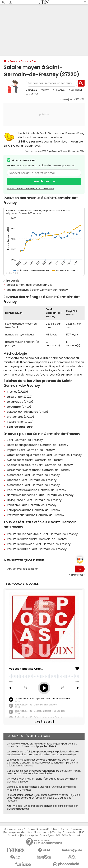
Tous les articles (70, 832)
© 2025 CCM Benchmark (68, 835)
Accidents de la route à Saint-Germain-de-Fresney (40, 465)
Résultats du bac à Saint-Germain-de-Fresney (37, 539)
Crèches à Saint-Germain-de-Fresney (32, 480)
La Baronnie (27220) (20, 397)
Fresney (44, 90)
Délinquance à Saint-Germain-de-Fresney (34, 500)
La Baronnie (58, 90)
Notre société (43, 829)
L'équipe (31, 829)
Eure (34, 61)
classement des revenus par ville (31, 285)
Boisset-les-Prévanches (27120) (27, 412)
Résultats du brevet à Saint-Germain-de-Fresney (39, 544)
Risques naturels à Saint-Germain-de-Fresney (36, 490)
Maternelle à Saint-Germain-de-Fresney (33, 475)
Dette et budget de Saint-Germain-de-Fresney (37, 445)
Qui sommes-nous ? (15, 829)
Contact (65, 829)
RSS (82, 832)
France (24, 61)
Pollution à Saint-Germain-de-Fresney (32, 505)
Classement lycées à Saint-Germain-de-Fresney (38, 470)
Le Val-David (75, 90)
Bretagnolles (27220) (20, 417)
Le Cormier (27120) (19, 407)
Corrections (14, 835)
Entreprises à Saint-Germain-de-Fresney (34, 510)
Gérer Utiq (56, 832)
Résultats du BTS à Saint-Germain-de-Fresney (37, 549)
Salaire (14, 61)
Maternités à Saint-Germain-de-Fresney (33, 485)
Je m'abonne (41, 181)
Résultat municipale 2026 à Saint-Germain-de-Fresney (42, 534)
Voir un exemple (77, 575)
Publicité (55, 829)
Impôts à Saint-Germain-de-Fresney (31, 450)
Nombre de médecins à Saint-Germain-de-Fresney (40, 495)
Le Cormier (32, 94)
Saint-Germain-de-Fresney (25, 440)
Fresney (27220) (17, 392)
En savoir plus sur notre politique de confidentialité (30, 188)
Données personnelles (15, 832)
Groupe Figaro (47, 835)
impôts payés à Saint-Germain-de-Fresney (40, 290)
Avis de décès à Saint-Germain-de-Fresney (35, 460)
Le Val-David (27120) (20, 402)
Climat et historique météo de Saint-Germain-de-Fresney (44, 455)
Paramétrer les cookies (38, 832)
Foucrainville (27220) (20, 422)
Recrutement (77, 829)
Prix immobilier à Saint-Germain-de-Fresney (36, 515)
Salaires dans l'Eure (20, 427)
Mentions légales (29, 835)
